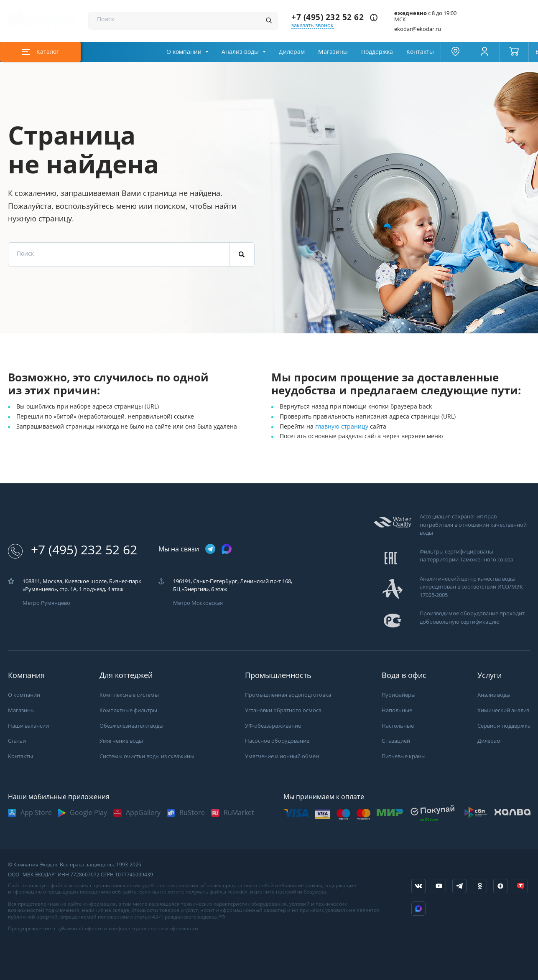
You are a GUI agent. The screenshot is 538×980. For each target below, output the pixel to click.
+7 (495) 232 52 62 (328, 17)
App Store (36, 813)
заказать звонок (312, 25)
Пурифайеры (399, 695)
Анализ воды (240, 52)
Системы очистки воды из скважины (147, 756)
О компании (184, 52)
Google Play (88, 813)
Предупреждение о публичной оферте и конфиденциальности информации (103, 929)
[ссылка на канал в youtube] (439, 886)
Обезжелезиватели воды (131, 726)
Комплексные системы (129, 695)
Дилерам (292, 52)
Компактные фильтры (128, 710)
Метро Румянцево (46, 603)
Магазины (333, 52)
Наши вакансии (28, 726)
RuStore (192, 813)
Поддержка (377, 52)
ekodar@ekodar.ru (418, 29)
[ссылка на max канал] (227, 549)
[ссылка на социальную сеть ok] (480, 886)
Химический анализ (503, 710)
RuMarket (239, 813)
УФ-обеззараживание (273, 726)
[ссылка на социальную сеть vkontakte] (418, 886)
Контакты (420, 52)
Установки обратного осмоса (283, 710)
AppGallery (143, 813)
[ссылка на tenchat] (521, 886)
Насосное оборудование (277, 741)
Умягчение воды (121, 741)
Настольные (398, 726)
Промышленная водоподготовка (288, 695)
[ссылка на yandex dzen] (500, 886)
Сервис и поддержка (504, 726)
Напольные (397, 710)
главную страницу (343, 427)
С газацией (396, 741)
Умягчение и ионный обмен (282, 756)
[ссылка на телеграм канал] (210, 550)
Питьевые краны (404, 756)
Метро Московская (198, 603)
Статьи (17, 741)
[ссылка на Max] (418, 909)
